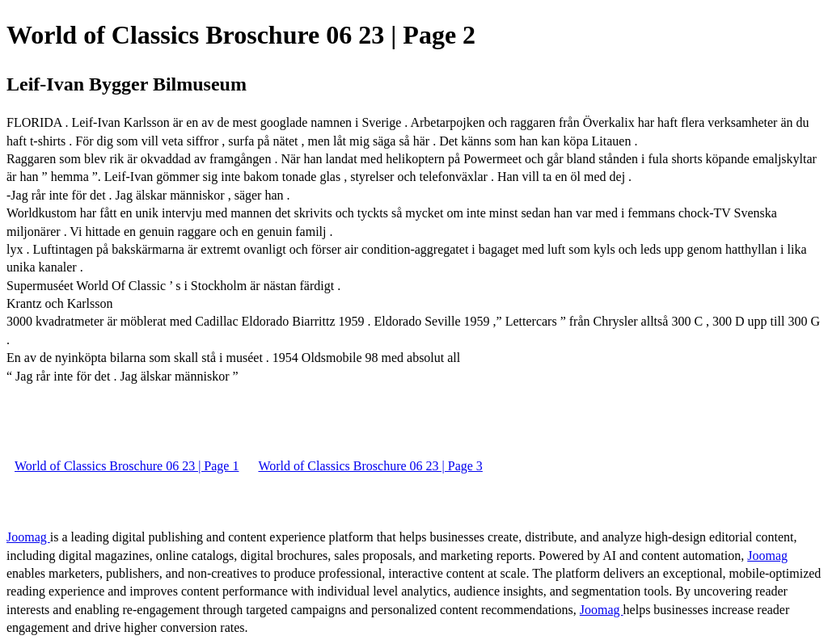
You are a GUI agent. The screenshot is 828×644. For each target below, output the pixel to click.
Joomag (28, 537)
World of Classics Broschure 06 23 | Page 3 (370, 466)
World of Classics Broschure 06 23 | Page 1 (127, 466)
